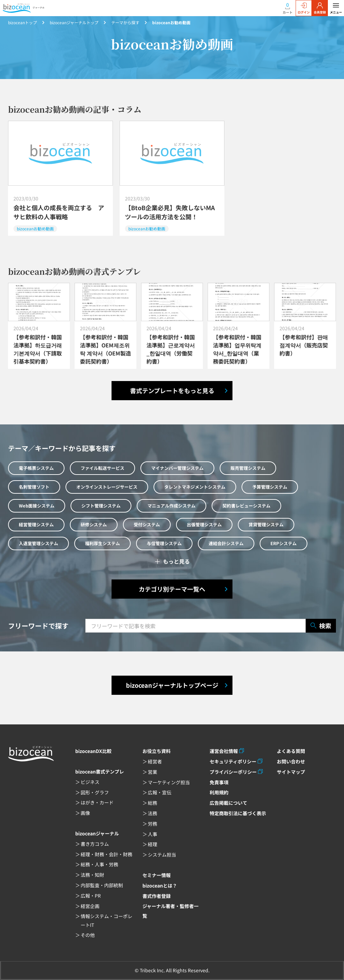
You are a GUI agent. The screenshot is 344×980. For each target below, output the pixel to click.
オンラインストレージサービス (107, 487)
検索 (321, 626)
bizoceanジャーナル (97, 833)
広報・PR (91, 896)
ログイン (304, 8)
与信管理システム (164, 543)
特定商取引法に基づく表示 (238, 813)
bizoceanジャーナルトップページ (172, 685)
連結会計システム (226, 543)
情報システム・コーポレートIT (106, 920)
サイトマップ (291, 772)
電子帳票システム (36, 468)
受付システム (147, 524)
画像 (85, 813)
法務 (153, 813)
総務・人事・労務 (99, 864)
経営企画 (90, 906)
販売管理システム (248, 468)
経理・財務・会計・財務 (106, 854)
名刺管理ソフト (34, 487)
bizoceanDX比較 (93, 751)
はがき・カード (97, 802)
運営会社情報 (224, 751)
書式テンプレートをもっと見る (172, 390)
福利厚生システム (102, 543)
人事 (153, 834)
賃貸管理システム (266, 524)
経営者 (155, 761)
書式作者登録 (157, 896)
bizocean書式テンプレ (100, 771)
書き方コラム (95, 844)
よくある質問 (291, 751)
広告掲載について (228, 803)
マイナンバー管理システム (177, 468)
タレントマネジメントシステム (195, 487)
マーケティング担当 (169, 782)
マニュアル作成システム (171, 506)
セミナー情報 (157, 875)
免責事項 (219, 782)
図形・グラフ (95, 792)
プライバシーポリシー (233, 772)
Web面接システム (37, 506)
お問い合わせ (291, 761)
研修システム (94, 524)
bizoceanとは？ (160, 885)
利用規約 (219, 792)
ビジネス (90, 782)
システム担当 (162, 855)
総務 (153, 803)
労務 (153, 824)
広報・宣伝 (160, 792)
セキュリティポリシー (233, 761)
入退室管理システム (38, 543)
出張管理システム (204, 524)
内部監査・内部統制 (102, 885)
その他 (88, 935)
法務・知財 (92, 875)
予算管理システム (270, 487)
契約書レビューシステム (246, 506)
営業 (153, 772)
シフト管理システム (101, 506)
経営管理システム (36, 524)
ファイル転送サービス (102, 468)
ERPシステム (284, 543)
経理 (153, 844)
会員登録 (320, 8)
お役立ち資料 (157, 751)
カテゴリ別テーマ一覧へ (172, 589)
